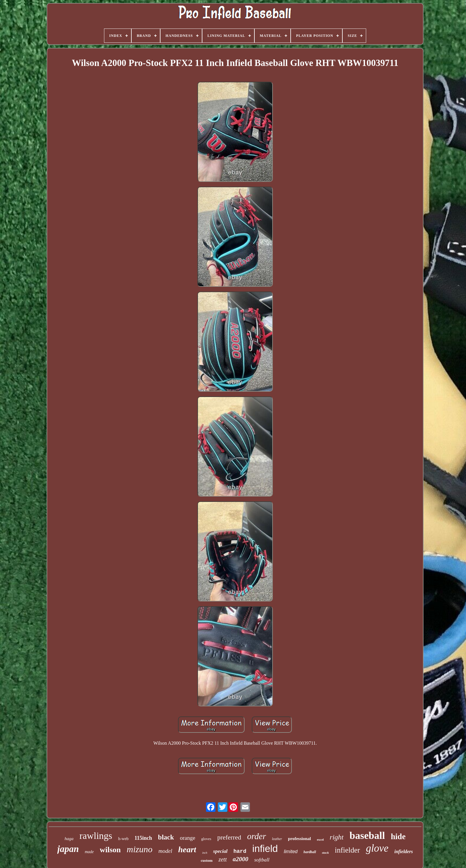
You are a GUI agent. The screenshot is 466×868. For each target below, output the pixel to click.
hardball (310, 852)
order (257, 836)
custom (207, 860)
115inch (143, 838)
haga (69, 839)
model (165, 851)
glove (377, 848)
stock (325, 853)
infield (265, 849)
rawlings (96, 836)
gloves (206, 839)
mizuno (140, 849)
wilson (110, 850)
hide (398, 837)
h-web (123, 839)
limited (291, 852)
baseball (367, 835)
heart (187, 849)
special (220, 851)
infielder (347, 850)
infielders (404, 852)
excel (320, 839)
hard (240, 851)
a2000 (241, 859)
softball (262, 860)
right (337, 837)
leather (277, 839)
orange (188, 838)
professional (299, 839)
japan (68, 849)
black (166, 837)
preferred (229, 837)
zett (223, 859)
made (89, 852)
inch (205, 853)
